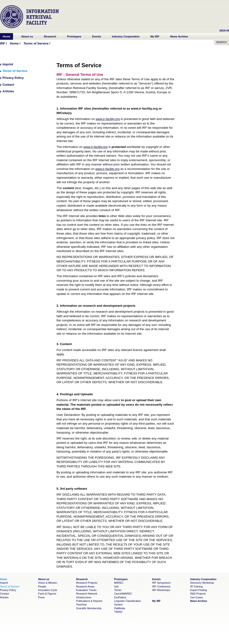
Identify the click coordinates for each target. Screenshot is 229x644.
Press (41, 597)
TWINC (118, 612)
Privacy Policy (13, 78)
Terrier (118, 590)
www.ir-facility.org (108, 119)
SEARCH (221, 42)
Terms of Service (36, 43)
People (42, 586)
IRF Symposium (161, 583)
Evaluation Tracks (86, 590)
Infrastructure (84, 597)
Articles (8, 91)
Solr (116, 586)
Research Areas (85, 586)
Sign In (224, 31)
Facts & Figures (47, 594)
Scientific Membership (89, 608)
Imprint (8, 64)
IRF (2, 43)
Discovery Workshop (202, 583)
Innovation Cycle (48, 590)
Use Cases (197, 597)
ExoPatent (120, 597)
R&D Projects (198, 594)
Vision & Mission (48, 583)
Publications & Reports (89, 601)
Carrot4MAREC (123, 594)
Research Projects (87, 583)
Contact (8, 85)
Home (14, 43)
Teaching (81, 604)
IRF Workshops (161, 590)
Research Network (87, 594)
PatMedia (120, 608)
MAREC (119, 583)
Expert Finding (199, 590)
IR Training (197, 586)
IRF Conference (161, 586)
